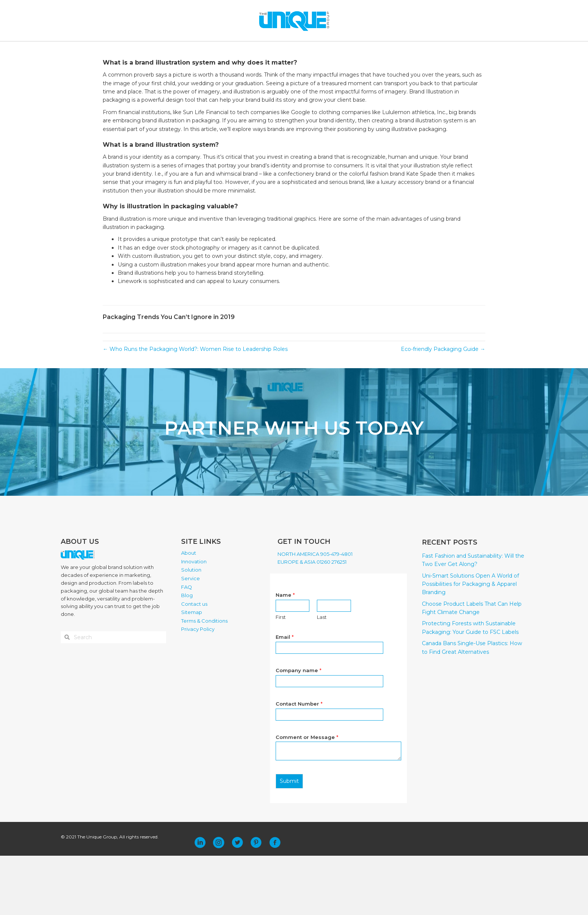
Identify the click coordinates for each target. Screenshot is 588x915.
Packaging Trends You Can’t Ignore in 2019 (169, 376)
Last (322, 676)
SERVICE (289, 50)
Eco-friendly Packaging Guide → (443, 408)
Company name (298, 730)
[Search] (478, 50)
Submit (289, 841)
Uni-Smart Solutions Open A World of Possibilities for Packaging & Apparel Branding (470, 643)
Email (285, 696)
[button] (200, 902)
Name (285, 654)
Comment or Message (307, 796)
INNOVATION (214, 50)
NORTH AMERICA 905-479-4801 (315, 613)
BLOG (338, 50)
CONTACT (365, 50)
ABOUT (177, 50)
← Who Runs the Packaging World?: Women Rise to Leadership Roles (195, 408)
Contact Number (299, 763)
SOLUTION (254, 50)
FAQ (317, 50)
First (281, 676)
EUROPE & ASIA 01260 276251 (312, 621)
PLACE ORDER (402, 50)
